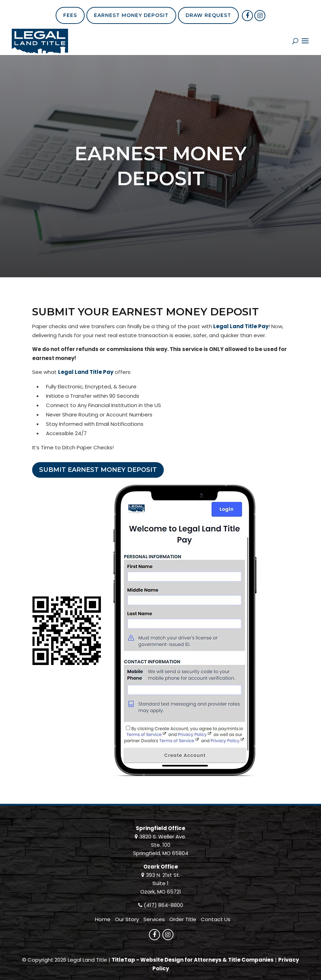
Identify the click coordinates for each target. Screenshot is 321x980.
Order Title (183, 919)
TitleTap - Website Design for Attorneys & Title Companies (193, 960)
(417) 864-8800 (163, 905)
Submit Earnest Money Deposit (98, 470)
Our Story (127, 919)
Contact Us (216, 919)
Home (103, 919)
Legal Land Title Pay (241, 326)
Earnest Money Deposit (131, 15)
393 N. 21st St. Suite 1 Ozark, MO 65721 (161, 883)
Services (154, 919)
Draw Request (208, 15)
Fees (70, 15)
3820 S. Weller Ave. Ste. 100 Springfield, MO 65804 (161, 845)
